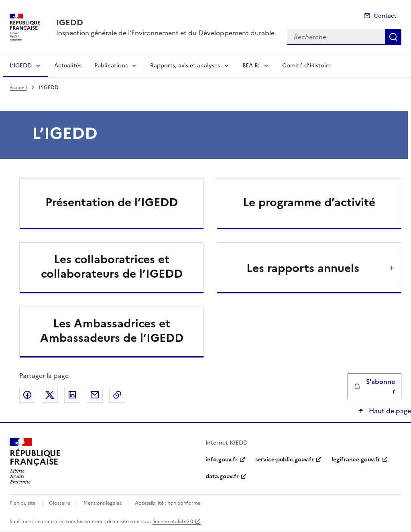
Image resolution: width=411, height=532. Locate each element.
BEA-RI (251, 66)
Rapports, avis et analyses (185, 66)
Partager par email (95, 395)
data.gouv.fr (222, 476)
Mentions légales (103, 503)
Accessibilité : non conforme (168, 503)
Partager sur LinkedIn (72, 395)
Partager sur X (50, 395)
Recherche (393, 37)
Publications (111, 66)
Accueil (18, 87)
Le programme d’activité (309, 202)
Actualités (68, 66)
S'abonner (374, 386)
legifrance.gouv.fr (356, 460)
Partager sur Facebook (27, 395)
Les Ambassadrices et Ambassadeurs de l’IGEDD (112, 331)
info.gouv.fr (222, 460)
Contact (385, 16)
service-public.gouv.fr (285, 460)
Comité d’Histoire (307, 66)
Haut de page (389, 411)
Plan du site (23, 503)
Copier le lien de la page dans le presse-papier (117, 395)
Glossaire (60, 503)
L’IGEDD (21, 66)
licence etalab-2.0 (173, 522)
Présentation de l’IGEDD (112, 202)
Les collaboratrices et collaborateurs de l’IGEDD (112, 266)
